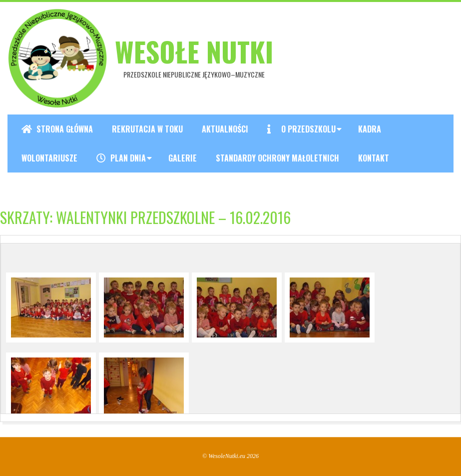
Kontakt (374, 158)
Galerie (183, 158)
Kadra (370, 129)
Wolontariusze (49, 158)
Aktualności (225, 129)
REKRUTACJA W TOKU (147, 129)
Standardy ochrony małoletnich (277, 158)
